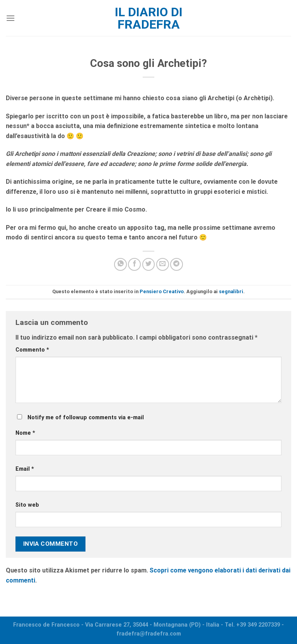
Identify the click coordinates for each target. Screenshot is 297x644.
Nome (25, 433)
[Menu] (10, 18)
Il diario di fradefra (149, 18)
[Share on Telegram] (177, 264)
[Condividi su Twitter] (149, 264)
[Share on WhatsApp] (120, 264)
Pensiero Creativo (162, 291)
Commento (32, 350)
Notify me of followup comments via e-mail (86, 418)
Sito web (27, 505)
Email (25, 469)
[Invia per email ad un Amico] (163, 264)
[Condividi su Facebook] (134, 264)
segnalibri (231, 291)
